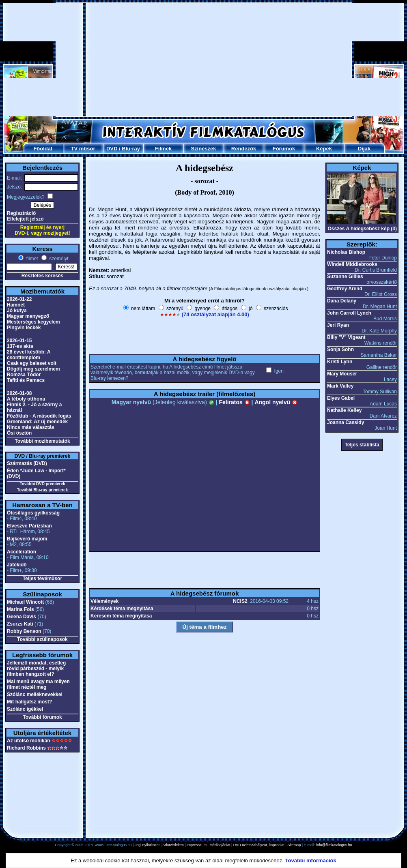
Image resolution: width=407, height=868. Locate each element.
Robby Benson (24, 631)
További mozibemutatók (42, 441)
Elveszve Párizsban (29, 526)
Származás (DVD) (27, 463)
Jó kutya (17, 311)
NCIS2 (240, 601)
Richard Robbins (26, 748)
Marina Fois (20, 609)
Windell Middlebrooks (352, 264)
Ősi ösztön (19, 433)
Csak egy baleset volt (32, 363)
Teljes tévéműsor (42, 579)
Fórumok (284, 149)
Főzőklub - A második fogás (39, 416)
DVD (112, 149)
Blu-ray (131, 149)
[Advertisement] (184, 60)
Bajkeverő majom (27, 539)
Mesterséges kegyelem (33, 322)
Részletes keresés (42, 276)
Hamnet (16, 305)
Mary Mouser (342, 374)
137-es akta (20, 346)
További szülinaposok (42, 639)
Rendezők (244, 149)
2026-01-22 (19, 299)
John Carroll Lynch (349, 313)
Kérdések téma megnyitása (122, 609)
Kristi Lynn (340, 362)
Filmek (163, 149)
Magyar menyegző (28, 316)
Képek (324, 149)
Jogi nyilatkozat (147, 845)
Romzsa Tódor (24, 375)
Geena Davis (22, 617)
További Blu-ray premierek (42, 490)
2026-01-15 (19, 341)
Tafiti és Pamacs (26, 380)
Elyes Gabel (341, 398)
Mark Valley (340, 386)
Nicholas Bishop (346, 252)
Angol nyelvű (276, 402)
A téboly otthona (26, 399)
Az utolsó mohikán (29, 741)
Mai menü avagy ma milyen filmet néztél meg (38, 684)
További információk (311, 860)
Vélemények (104, 601)
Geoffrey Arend (345, 289)
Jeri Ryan (338, 325)
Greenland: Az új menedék (37, 422)
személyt (58, 259)
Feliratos (234, 402)
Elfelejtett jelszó (25, 219)
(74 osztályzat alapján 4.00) (215, 314)
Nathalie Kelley (344, 410)
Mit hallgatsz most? (29, 702)
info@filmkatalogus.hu (334, 845)
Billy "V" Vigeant (346, 337)
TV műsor (83, 149)
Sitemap (294, 845)
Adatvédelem (173, 845)
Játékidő (17, 565)
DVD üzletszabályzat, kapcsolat (259, 845)
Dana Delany (342, 301)
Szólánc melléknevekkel (35, 694)
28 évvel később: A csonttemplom (29, 355)
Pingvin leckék (24, 328)
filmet (31, 259)
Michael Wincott (25, 602)
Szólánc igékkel (25, 709)
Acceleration (22, 552)
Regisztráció (21, 213)
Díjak (364, 149)
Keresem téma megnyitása (121, 616)
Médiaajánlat (220, 845)
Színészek (203, 149)
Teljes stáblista (362, 445)
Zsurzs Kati (20, 624)
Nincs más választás (31, 427)
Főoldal (43, 149)
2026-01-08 (19, 393)
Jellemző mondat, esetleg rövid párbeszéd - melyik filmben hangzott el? (36, 669)
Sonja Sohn (340, 349)
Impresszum (197, 845)
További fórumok (42, 717)
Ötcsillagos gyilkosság (33, 513)
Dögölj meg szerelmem (33, 369)
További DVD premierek (42, 484)
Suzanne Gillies (345, 276)
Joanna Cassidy (346, 422)
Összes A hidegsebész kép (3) (362, 229)
